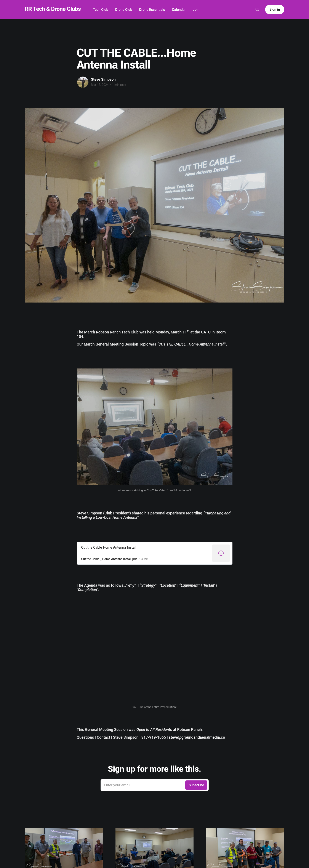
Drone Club (124, 10)
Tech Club (100, 10)
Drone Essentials (152, 10)
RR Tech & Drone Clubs (53, 9)
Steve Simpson (103, 79)
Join (196, 10)
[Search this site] (257, 10)
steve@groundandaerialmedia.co (197, 737)
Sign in (275, 9)
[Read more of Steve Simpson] (83, 82)
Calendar (179, 10)
